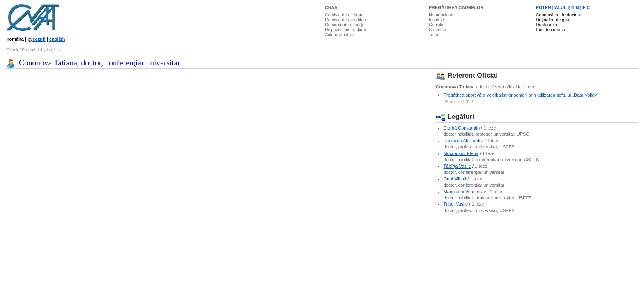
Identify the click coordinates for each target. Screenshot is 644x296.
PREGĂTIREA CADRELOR (456, 7)
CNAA (331, 7)
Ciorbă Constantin (462, 128)
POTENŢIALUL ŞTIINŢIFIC (563, 7)
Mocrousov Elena (461, 153)
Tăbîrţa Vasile (457, 166)
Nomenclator (441, 15)
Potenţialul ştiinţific (40, 50)
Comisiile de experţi (344, 25)
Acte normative (339, 35)
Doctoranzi (546, 25)
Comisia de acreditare (346, 20)
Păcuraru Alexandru (463, 141)
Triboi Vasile (456, 204)
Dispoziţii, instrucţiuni (345, 30)
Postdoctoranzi (551, 30)
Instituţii (436, 20)
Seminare (438, 30)
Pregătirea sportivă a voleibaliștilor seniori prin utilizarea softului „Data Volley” (521, 95)
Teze (434, 35)
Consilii (436, 25)
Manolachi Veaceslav (465, 192)
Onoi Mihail (455, 179)
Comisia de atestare (344, 15)
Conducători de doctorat (559, 15)
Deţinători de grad (553, 20)
